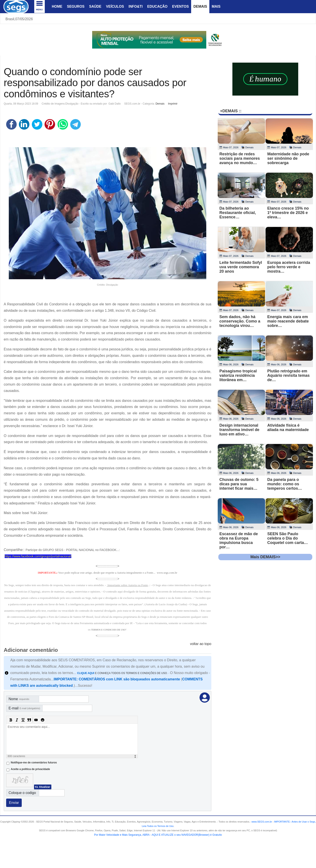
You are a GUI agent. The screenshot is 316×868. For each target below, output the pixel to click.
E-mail (24, 708)
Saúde (95, 6)
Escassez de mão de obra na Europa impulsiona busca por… (239, 540)
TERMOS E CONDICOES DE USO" (109, 630)
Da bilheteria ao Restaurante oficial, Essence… (238, 213)
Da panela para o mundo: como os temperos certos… (285, 484)
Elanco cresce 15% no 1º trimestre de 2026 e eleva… (288, 213)
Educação (157, 6)
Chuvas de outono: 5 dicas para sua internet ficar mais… (239, 484)
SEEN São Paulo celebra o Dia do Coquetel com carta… (288, 538)
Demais (200, 6)
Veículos (115, 6)
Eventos (180, 6)
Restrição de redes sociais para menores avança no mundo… (240, 158)
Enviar (14, 803)
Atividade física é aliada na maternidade (288, 428)
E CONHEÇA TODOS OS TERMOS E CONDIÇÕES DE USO (122, 673)
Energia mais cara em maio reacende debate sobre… (288, 321)
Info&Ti (136, 6)
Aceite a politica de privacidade (30, 769)
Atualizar (44, 787)
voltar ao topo (201, 644)
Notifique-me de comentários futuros (34, 763)
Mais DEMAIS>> (265, 557)
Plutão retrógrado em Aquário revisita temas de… (288, 375)
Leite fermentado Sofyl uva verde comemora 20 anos (241, 267)
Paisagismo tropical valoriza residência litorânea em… (238, 375)
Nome (19, 699)
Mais (216, 6)
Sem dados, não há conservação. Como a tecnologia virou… (240, 321)
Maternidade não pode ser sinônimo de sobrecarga (288, 158)
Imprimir (173, 104)
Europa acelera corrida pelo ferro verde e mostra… (289, 267)
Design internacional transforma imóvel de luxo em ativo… (239, 430)
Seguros (76, 6)
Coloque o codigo (22, 793)
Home (57, 6)
